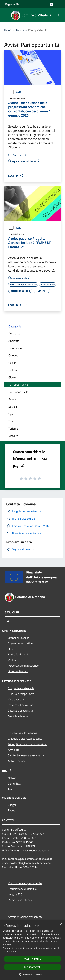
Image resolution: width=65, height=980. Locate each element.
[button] (33, 974)
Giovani (13, 377)
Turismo (13, 429)
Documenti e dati (18, 671)
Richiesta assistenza (20, 900)
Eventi (12, 810)
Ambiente (14, 333)
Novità (20, 30)
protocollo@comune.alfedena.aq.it (31, 863)
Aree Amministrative (20, 643)
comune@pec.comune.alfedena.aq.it (30, 859)
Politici (12, 660)
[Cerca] (58, 15)
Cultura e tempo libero (21, 694)
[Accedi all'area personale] (52, 4)
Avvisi (15, 92)
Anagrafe (14, 341)
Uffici (11, 649)
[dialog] (32, 950)
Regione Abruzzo (15, 4)
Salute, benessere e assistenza (26, 755)
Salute (12, 399)
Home (8, 30)
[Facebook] (8, 622)
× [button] (61, 924)
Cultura (13, 363)
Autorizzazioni (16, 761)
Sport (12, 414)
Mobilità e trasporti (19, 716)
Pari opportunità (18, 385)
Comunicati (15, 784)
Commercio (15, 348)
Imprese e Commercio (21, 705)
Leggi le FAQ (15, 894)
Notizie (12, 778)
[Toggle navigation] (7, 15)
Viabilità (13, 436)
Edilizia (13, 370)
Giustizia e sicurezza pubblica (25, 739)
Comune (13, 355)
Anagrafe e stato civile (21, 688)
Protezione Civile (18, 392)
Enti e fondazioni (18, 654)
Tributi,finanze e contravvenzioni (27, 744)
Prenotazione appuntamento (25, 883)
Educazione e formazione (23, 733)
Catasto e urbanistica (20, 711)
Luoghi (12, 805)
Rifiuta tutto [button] (32, 967)
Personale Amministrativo (23, 666)
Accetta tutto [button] (32, 959)
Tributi (12, 421)
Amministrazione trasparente (25, 917)
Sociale (13, 407)
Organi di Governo (19, 638)
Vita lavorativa (17, 699)
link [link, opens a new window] (14, 952)
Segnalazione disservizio (22, 889)
